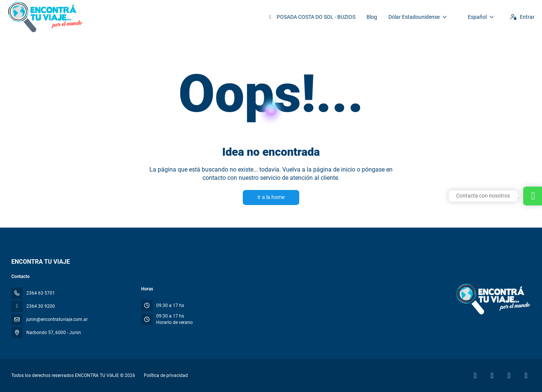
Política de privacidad (166, 375)
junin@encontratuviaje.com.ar (57, 319)
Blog (372, 17)
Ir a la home (271, 197)
